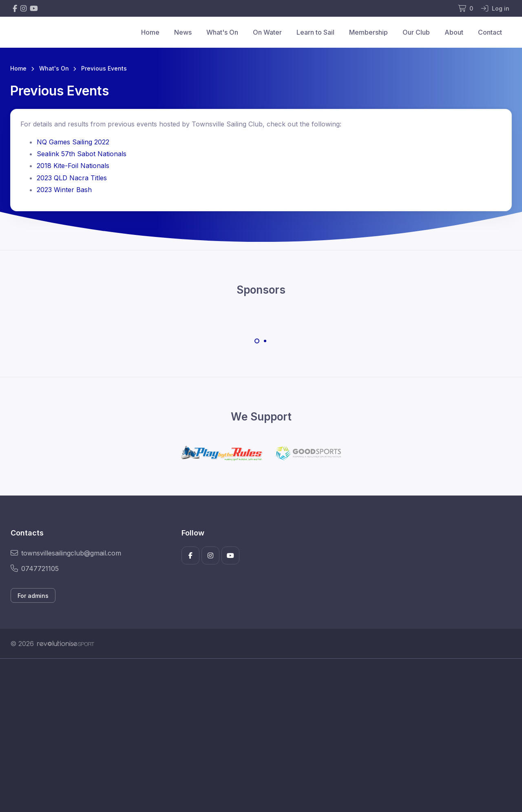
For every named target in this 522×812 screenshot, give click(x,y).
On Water (267, 32)
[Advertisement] (255, 735)
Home (150, 32)
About (454, 32)
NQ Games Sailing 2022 (73, 142)
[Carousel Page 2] (265, 341)
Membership (368, 32)
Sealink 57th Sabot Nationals (82, 154)
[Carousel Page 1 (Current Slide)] (257, 341)
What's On (222, 32)
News (183, 32)
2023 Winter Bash (64, 190)
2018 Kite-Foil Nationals (73, 166)
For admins (33, 596)
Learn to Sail (315, 32)
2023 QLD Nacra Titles (72, 178)
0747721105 (35, 569)
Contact (490, 32)
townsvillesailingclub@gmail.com (66, 553)
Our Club (416, 32)
